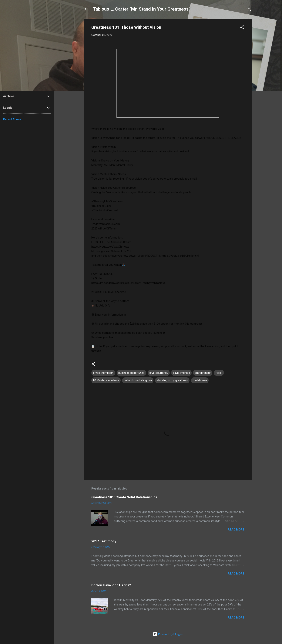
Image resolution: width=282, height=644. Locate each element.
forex (219, 373)
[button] (242, 28)
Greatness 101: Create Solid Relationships (124, 497)
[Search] (250, 10)
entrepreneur (203, 373)
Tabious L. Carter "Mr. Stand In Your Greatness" (141, 9)
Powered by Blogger (168, 634)
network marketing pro (138, 380)
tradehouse (200, 380)
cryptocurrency (159, 373)
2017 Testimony (104, 541)
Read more (236, 530)
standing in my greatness (172, 380)
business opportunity (131, 373)
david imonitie (181, 373)
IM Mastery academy (106, 380)
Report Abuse (12, 119)
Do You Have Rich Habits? (111, 585)
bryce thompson (103, 373)
